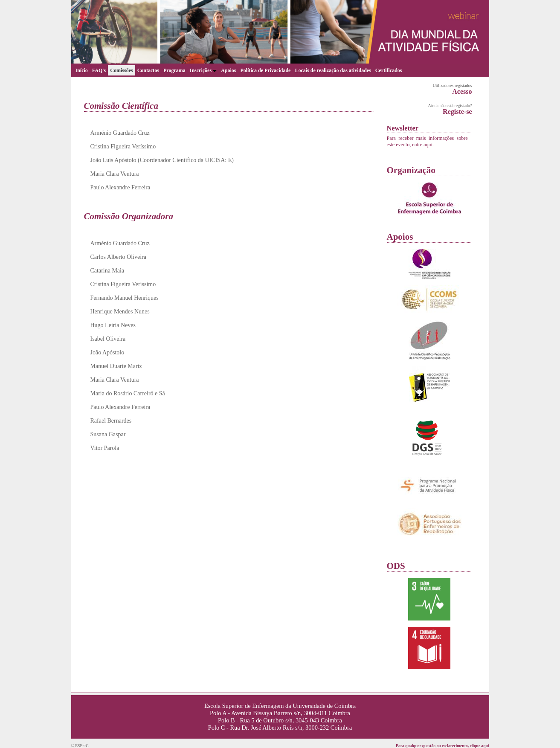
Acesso (462, 91)
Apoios (228, 70)
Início (82, 70)
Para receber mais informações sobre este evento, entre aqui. (427, 141)
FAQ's (99, 70)
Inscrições (203, 70)
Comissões (121, 70)
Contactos (148, 70)
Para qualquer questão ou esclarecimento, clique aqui (442, 746)
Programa (174, 70)
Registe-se (457, 112)
